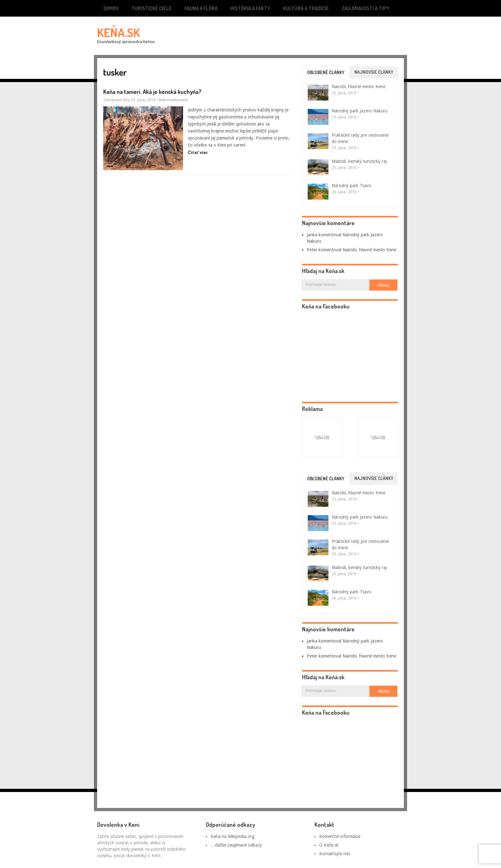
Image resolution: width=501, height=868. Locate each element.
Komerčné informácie (340, 836)
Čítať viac (198, 152)
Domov (111, 8)
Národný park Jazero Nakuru (360, 111)
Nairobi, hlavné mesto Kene (358, 87)
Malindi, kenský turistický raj (359, 161)
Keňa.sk (119, 32)
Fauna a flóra (201, 8)
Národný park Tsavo (351, 186)
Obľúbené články (326, 72)
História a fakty (250, 8)
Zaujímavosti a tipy (366, 8)
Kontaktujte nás (335, 854)
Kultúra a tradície (306, 8)
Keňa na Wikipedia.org (232, 836)
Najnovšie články (374, 72)
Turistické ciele (151, 8)
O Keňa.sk (329, 845)
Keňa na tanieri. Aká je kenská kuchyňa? (152, 92)
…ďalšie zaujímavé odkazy (236, 845)
